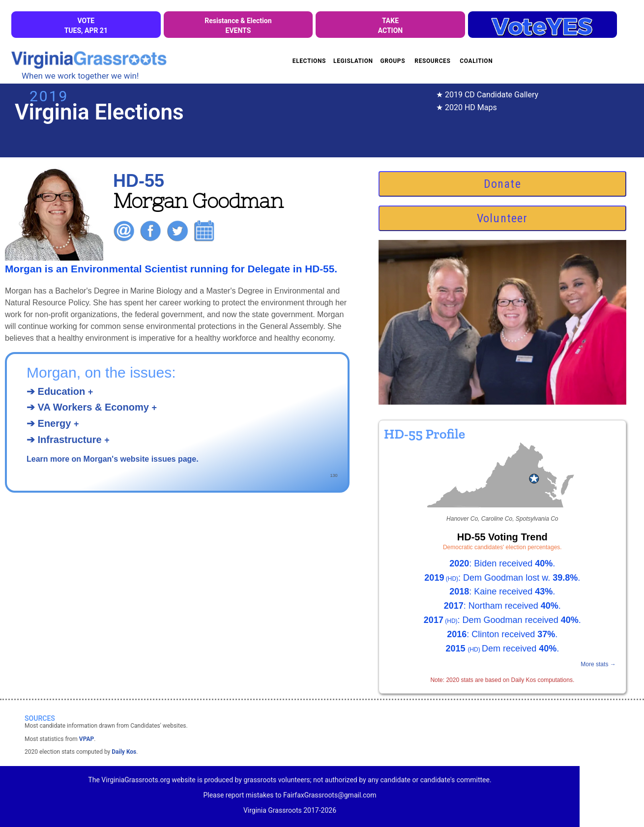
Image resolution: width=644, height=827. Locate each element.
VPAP (87, 739)
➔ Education (60, 391)
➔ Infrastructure (68, 440)
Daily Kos (124, 752)
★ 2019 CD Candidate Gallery (487, 95)
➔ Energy (53, 423)
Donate (502, 184)
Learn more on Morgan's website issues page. (113, 459)
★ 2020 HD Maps (467, 107)
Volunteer (502, 218)
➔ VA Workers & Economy (92, 407)
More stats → (598, 664)
